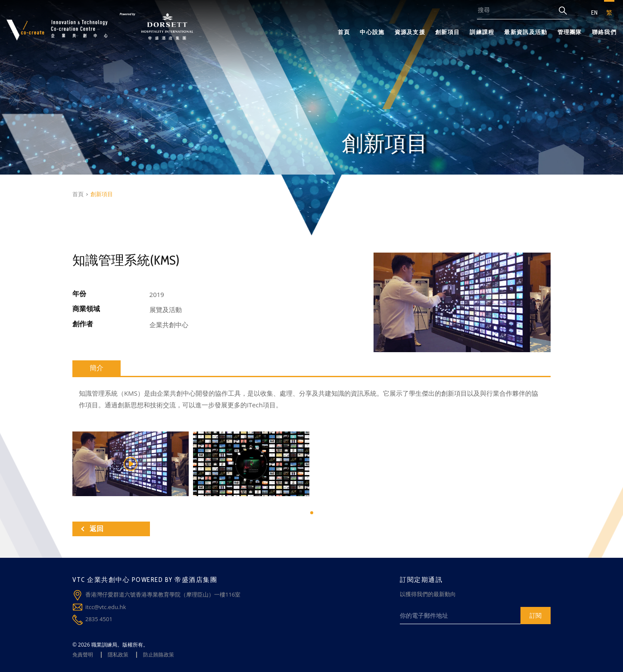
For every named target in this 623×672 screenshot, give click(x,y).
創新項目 (447, 32)
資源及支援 (410, 32)
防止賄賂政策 (159, 655)
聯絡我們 (604, 32)
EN (594, 13)
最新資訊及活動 (526, 32)
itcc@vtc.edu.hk (106, 607)
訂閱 (536, 615)
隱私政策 (118, 655)
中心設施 (372, 32)
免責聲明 (83, 655)
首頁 (344, 32)
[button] (312, 513)
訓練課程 (482, 32)
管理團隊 (570, 32)
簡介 (97, 368)
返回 (92, 529)
